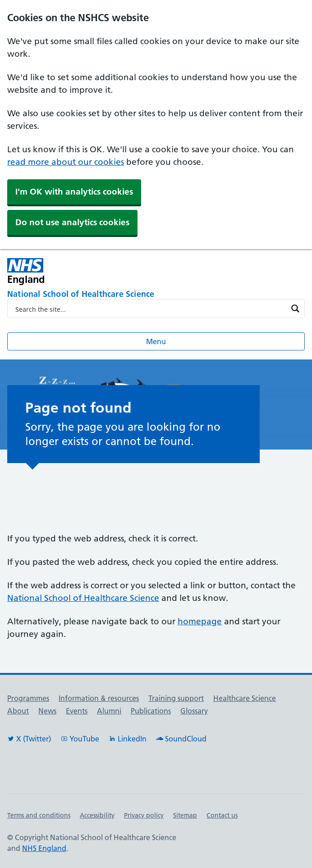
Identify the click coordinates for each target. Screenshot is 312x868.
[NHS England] (96, 271)
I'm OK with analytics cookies (74, 192)
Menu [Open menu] (156, 341)
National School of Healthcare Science (83, 598)
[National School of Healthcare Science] (156, 295)
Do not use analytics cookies (72, 222)
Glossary (194, 711)
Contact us (222, 815)
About (18, 711)
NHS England (44, 848)
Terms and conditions (39, 815)
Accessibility (97, 815)
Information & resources (99, 698)
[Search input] (150, 309)
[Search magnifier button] (295, 309)
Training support (176, 698)
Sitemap (185, 815)
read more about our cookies (66, 162)
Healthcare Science (245, 698)
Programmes (28, 698)
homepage (200, 621)
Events (77, 711)
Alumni (109, 711)
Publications (151, 711)
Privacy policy (144, 815)
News (47, 711)
